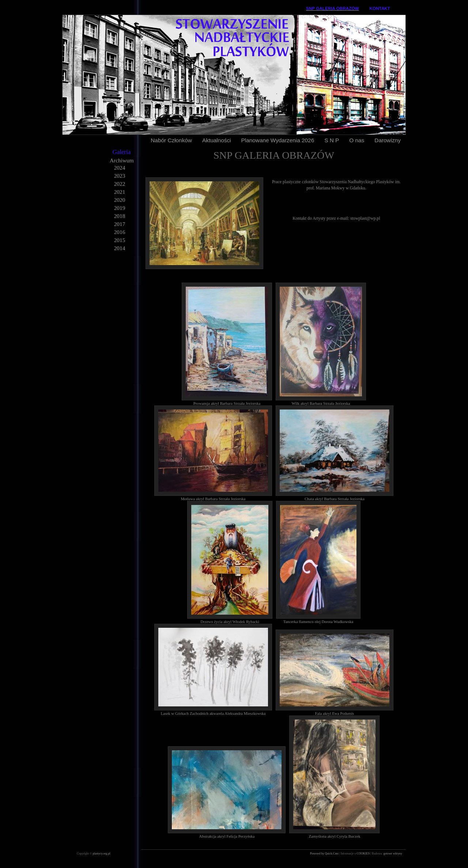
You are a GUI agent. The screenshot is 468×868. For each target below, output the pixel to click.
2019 (120, 208)
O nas (357, 140)
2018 (120, 216)
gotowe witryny (393, 854)
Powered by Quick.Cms (325, 854)
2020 (120, 200)
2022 (120, 184)
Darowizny (388, 140)
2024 (120, 168)
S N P (332, 140)
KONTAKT (380, 8)
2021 (120, 192)
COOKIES (364, 854)
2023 (120, 176)
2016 (120, 232)
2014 (120, 248)
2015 (120, 240)
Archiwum (122, 160)
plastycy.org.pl (102, 854)
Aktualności (217, 140)
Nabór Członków (171, 140)
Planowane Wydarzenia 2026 (278, 140)
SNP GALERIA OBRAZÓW (333, 8)
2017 (120, 224)
